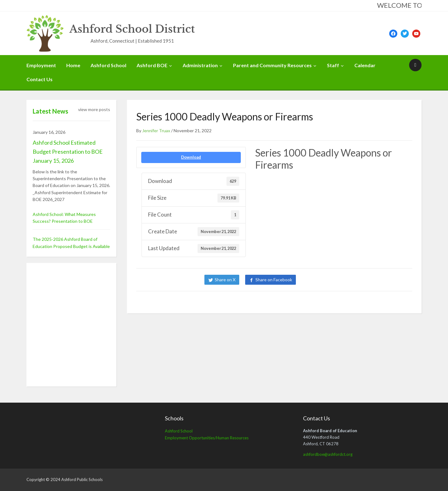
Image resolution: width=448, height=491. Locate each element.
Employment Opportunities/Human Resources (207, 438)
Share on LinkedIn (323, 280)
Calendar (365, 65)
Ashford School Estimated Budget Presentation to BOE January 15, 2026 (68, 152)
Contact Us (40, 79)
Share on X (225, 280)
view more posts (94, 109)
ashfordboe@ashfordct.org (328, 454)
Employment (41, 65)
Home (73, 65)
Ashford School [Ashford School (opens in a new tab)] (179, 431)
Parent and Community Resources (272, 65)
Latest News (50, 111)
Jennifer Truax (156, 131)
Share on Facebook (274, 280)
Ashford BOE (152, 65)
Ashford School (108, 65)
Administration (200, 65)
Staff (333, 65)
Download (191, 157)
